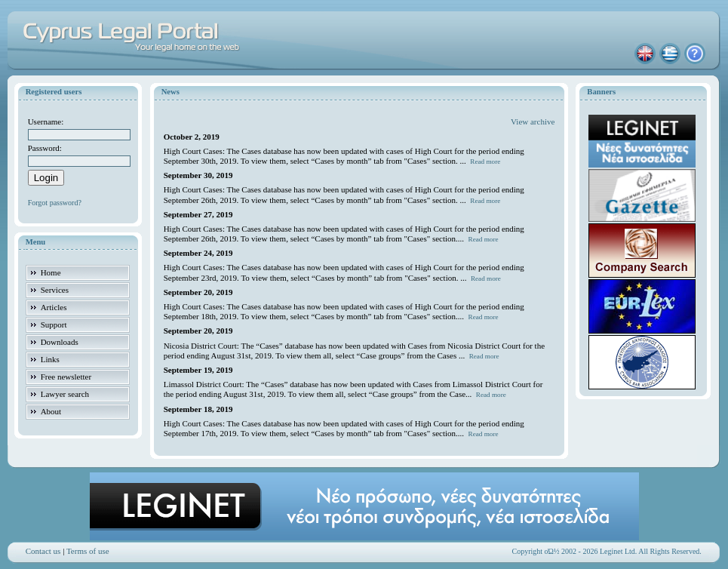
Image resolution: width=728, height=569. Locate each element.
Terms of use (88, 551)
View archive (533, 121)
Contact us (43, 551)
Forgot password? (55, 203)
